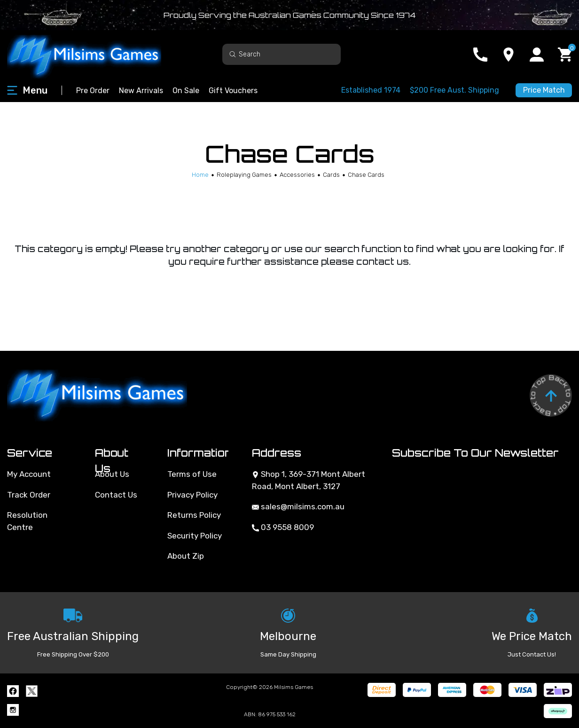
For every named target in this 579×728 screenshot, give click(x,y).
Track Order (29, 495)
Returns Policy (194, 515)
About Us (112, 474)
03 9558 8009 (283, 527)
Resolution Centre (27, 521)
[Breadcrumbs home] (200, 175)
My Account (29, 474)
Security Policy (195, 536)
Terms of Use (192, 474)
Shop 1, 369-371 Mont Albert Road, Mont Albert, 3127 (309, 480)
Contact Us (116, 495)
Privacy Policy (192, 495)
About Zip (186, 556)
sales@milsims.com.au (298, 506)
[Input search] (282, 54)
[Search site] (233, 54)
